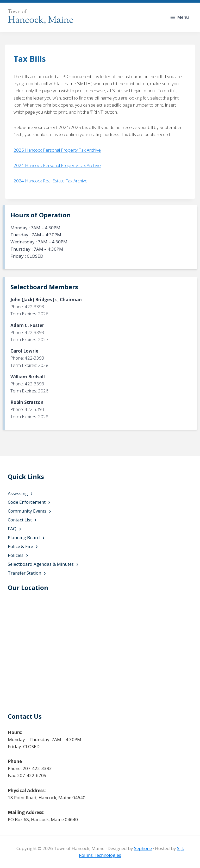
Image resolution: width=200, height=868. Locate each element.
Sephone (143, 848)
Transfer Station (24, 573)
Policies (16, 555)
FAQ (12, 529)
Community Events (27, 511)
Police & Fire (20, 546)
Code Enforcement (27, 502)
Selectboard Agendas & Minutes (41, 564)
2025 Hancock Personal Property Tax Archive (57, 150)
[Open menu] (180, 17)
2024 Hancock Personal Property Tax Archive (57, 165)
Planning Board (24, 537)
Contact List (20, 520)
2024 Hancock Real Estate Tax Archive (51, 181)
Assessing (18, 493)
